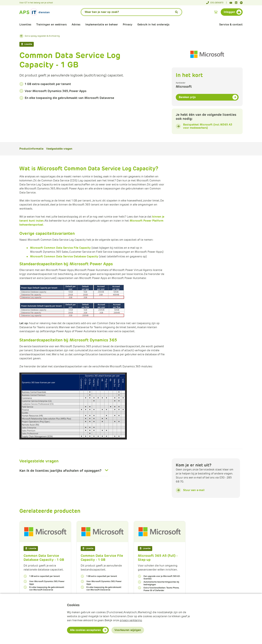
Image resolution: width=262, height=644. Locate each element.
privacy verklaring (131, 620)
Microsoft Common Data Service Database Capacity (64, 256)
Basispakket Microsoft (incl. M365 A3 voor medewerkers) (208, 126)
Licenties (25, 25)
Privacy (128, 25)
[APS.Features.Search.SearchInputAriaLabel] (132, 12)
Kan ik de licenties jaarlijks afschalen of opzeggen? (60, 471)
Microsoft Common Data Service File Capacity (60, 248)
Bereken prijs (187, 97)
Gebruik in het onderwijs (153, 25)
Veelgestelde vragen (59, 149)
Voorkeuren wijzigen (128, 630)
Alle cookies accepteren (85, 630)
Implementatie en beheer (102, 25)
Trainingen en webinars (51, 25)
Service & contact (231, 25)
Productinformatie (31, 149)
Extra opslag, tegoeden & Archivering (42, 36)
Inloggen (229, 12)
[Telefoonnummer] (216, 3)
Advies (76, 25)
